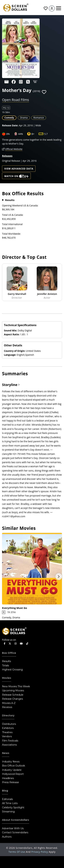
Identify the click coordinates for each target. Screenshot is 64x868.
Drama (24, 118)
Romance (39, 118)
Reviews (7, 707)
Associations (9, 745)
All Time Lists (10, 803)
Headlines (8, 778)
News (6, 753)
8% (8, 134)
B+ (33, 134)
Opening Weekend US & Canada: (20, 205)
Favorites (46, 8)
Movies (7, 678)
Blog (5, 791)
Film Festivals (10, 741)
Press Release (10, 782)
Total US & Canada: (13, 215)
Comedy (9, 118)
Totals (5, 665)
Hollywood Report (13, 774)
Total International (12, 224)
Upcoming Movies (13, 690)
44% (21, 134)
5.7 (46, 134)
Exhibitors (8, 728)
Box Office (9, 653)
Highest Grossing (12, 670)
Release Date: (10, 125)
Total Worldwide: (11, 234)
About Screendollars (16, 820)
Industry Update (12, 770)
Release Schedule (13, 695)
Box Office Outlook (13, 766)
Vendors (7, 736)
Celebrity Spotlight (13, 807)
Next (59, 577)
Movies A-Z (9, 703)
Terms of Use (17, 852)
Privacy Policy (40, 852)
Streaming (8, 812)
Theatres (7, 732)
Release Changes (12, 699)
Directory (8, 715)
